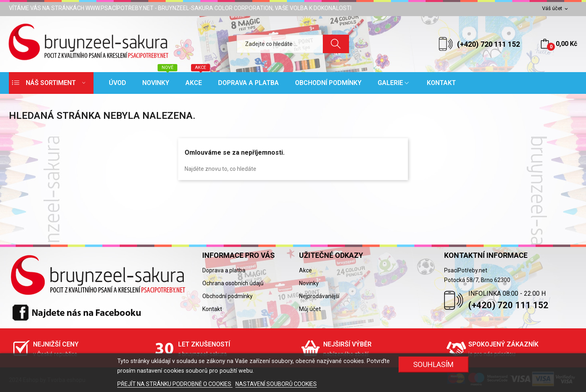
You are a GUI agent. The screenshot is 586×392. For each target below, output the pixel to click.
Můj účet (310, 309)
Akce (305, 270)
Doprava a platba (224, 270)
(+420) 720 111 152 (488, 44)
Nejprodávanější (319, 296)
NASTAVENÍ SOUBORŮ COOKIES (276, 384)
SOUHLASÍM (433, 364)
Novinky (309, 283)
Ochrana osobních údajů (233, 283)
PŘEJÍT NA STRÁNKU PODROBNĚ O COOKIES (175, 384)
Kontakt (212, 309)
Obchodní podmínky (228, 296)
